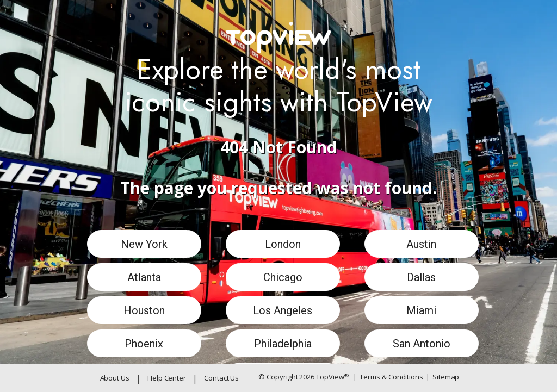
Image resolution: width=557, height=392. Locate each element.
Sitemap (442, 377)
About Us (115, 378)
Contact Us (221, 378)
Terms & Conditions (388, 377)
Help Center (167, 378)
